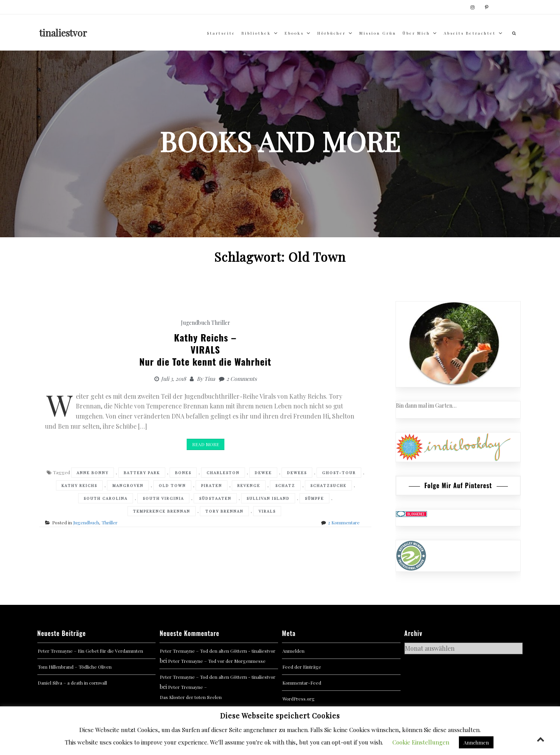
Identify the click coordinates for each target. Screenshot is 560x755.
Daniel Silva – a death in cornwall (72, 683)
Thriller (221, 323)
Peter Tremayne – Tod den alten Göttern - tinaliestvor (218, 651)
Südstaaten (215, 498)
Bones (183, 473)
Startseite (221, 33)
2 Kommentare (344, 522)
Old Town (172, 485)
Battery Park (142, 473)
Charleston (223, 473)
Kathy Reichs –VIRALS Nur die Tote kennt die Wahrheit (205, 349)
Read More (206, 444)
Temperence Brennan (162, 511)
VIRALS (267, 511)
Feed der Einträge (302, 667)
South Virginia (163, 498)
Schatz (285, 485)
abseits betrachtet (470, 33)
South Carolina (106, 498)
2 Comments (241, 379)
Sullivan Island (268, 498)
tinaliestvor (63, 33)
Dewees (297, 473)
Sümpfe (314, 498)
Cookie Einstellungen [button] (421, 742)
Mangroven (128, 485)
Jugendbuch (195, 323)
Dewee (263, 473)
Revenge (249, 485)
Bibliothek (256, 33)
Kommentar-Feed (302, 683)
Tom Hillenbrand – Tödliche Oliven (75, 667)
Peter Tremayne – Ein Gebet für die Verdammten (90, 651)
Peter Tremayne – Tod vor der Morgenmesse (217, 661)
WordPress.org (298, 699)
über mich (416, 33)
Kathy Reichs (79, 485)
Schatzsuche (328, 485)
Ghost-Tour (339, 473)
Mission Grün (378, 33)
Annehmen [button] (476, 742)
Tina (210, 379)
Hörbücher (332, 33)
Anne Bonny (93, 473)
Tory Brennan (224, 511)
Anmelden (293, 651)
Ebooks (294, 33)
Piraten (212, 485)
